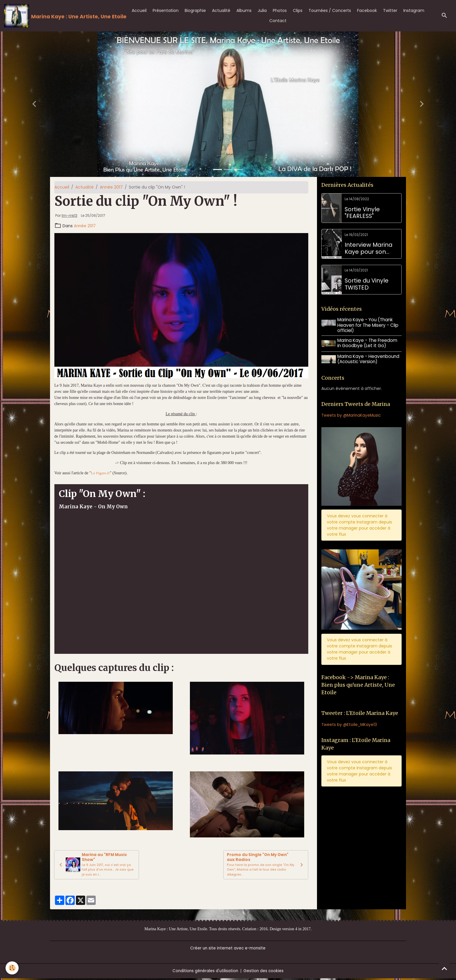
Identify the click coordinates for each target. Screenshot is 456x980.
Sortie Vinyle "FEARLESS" (362, 213)
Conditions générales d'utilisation (205, 972)
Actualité (221, 10)
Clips (298, 10)
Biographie (195, 10)
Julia (262, 10)
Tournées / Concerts (330, 10)
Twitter (390, 10)
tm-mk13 (70, 216)
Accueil (139, 10)
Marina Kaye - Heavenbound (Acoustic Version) (369, 358)
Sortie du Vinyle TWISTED (367, 284)
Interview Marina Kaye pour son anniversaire (368, 248)
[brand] (63, 16)
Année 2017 (111, 187)
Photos (280, 10)
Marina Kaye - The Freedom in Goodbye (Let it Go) (368, 343)
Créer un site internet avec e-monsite (228, 950)
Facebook (367, 10)
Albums (244, 10)
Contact (278, 21)
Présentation (166, 10)
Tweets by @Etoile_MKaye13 (350, 725)
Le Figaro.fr (101, 473)
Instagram (414, 10)
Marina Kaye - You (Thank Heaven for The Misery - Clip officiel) (368, 325)
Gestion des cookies (264, 972)
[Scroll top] (444, 968)
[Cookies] (12, 968)
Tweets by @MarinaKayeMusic (352, 414)
